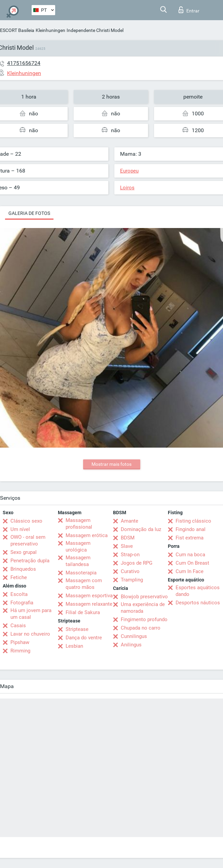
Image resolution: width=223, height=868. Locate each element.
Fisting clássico (193, 521)
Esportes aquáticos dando (198, 591)
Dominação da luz (141, 529)
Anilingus (131, 645)
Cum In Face (190, 571)
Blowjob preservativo (144, 597)
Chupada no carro (141, 628)
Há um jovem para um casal (31, 614)
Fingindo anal (191, 529)
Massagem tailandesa (78, 561)
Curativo (130, 571)
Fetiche (19, 577)
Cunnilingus (134, 636)
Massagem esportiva (89, 596)
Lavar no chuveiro (30, 634)
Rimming (20, 651)
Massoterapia (81, 573)
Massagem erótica (87, 535)
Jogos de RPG (137, 563)
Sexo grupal (24, 552)
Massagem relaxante (89, 604)
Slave (127, 546)
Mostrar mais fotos (112, 464)
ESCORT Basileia (17, 30)
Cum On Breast (192, 563)
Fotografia (22, 603)
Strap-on (130, 555)
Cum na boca (190, 555)
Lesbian (74, 646)
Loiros (127, 188)
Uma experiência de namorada (143, 608)
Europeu (129, 171)
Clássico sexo (26, 521)
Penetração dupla (30, 561)
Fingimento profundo (144, 619)
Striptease (77, 629)
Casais (18, 626)
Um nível (20, 529)
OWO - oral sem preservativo (28, 540)
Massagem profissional (79, 524)
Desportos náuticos (198, 603)
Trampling (132, 580)
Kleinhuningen (50, 30)
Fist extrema (190, 538)
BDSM (128, 538)
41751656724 (24, 63)
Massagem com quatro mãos (84, 584)
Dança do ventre (84, 638)
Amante (129, 521)
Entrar (189, 10)
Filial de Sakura (83, 612)
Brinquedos (23, 569)
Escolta (19, 594)
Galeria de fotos (29, 213)
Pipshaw (20, 642)
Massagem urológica (78, 546)
